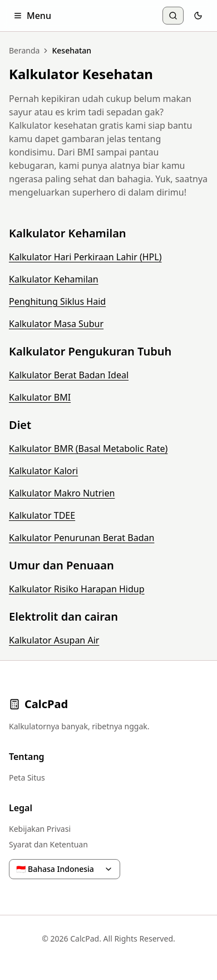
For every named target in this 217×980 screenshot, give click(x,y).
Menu (32, 16)
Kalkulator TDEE (42, 515)
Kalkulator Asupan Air (54, 640)
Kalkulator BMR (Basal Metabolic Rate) (88, 448)
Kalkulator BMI (40, 397)
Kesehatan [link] (71, 50)
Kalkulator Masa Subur (56, 324)
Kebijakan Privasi (40, 829)
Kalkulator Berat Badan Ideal (69, 375)
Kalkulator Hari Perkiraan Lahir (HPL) (85, 257)
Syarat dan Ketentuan (48, 844)
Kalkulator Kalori (43, 471)
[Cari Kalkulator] (173, 16)
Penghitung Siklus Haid (57, 301)
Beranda (24, 50)
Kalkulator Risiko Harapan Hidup (77, 589)
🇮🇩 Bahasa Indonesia (65, 869)
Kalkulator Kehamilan (54, 279)
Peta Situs (27, 777)
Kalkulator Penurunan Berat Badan (82, 538)
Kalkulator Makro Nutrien (62, 493)
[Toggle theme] (198, 16)
